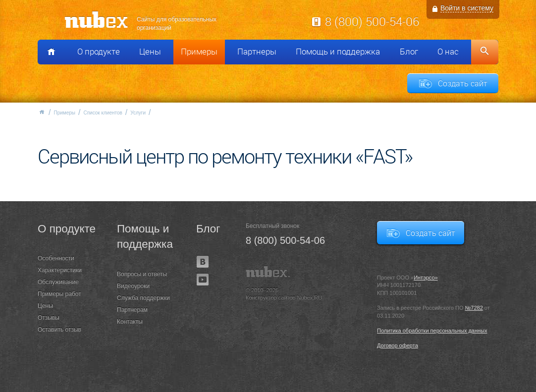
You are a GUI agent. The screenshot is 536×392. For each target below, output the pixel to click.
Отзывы (49, 318)
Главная (42, 112)
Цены (150, 52)
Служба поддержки (143, 298)
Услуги (138, 113)
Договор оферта (398, 345)
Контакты (130, 322)
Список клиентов (103, 113)
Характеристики (60, 270)
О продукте (99, 52)
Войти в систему (467, 8)
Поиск (485, 52)
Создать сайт (463, 83)
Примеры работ (59, 294)
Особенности (56, 258)
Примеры (199, 52)
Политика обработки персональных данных (432, 331)
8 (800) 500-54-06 (372, 21)
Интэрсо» (426, 278)
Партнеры (257, 52)
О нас (448, 52)
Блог (409, 52)
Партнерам (132, 310)
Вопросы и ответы (142, 274)
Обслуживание (58, 282)
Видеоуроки (133, 286)
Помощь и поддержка (338, 52)
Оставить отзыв (59, 330)
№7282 (474, 308)
